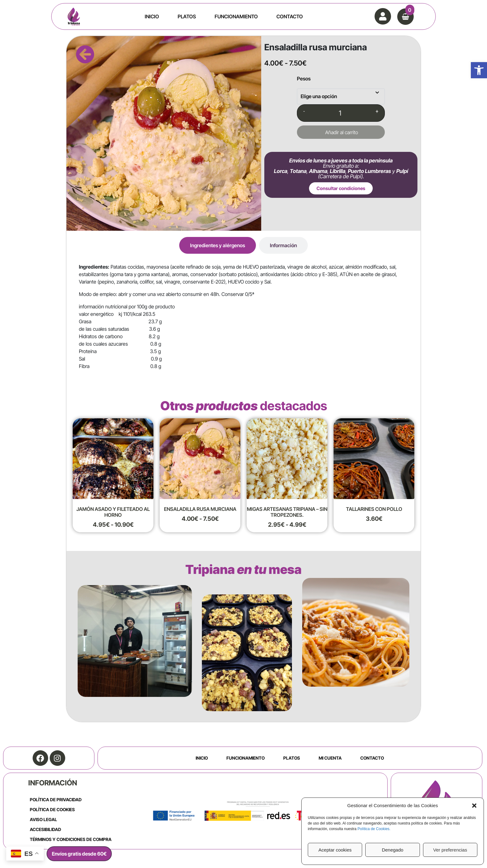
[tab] (218, 245)
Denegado (392, 850)
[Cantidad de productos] (340, 113)
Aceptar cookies (335, 850)
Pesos (304, 79)
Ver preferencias (450, 850)
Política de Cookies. (374, 829)
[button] (479, 70)
